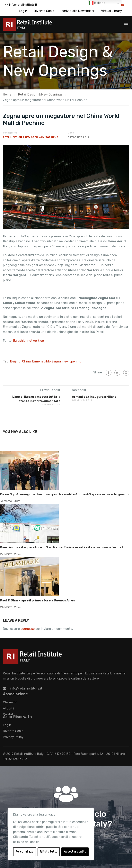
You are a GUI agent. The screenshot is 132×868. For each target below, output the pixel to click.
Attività (9, 708)
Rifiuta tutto (49, 852)
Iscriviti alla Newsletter (78, 11)
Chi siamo (10, 702)
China (26, 361)
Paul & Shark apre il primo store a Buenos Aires (37, 600)
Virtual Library (111, 11)
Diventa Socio (44, 11)
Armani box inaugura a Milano (94, 397)
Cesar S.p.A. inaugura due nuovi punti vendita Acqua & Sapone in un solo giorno (64, 494)
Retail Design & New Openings (23, 137)
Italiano (97, 3)
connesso (28, 629)
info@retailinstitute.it (23, 5)
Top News (52, 137)
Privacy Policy (13, 737)
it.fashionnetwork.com (30, 341)
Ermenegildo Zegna (47, 361)
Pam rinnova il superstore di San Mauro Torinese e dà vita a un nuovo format (62, 547)
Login (23, 11)
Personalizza (24, 852)
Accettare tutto (75, 852)
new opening (72, 361)
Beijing (15, 361)
